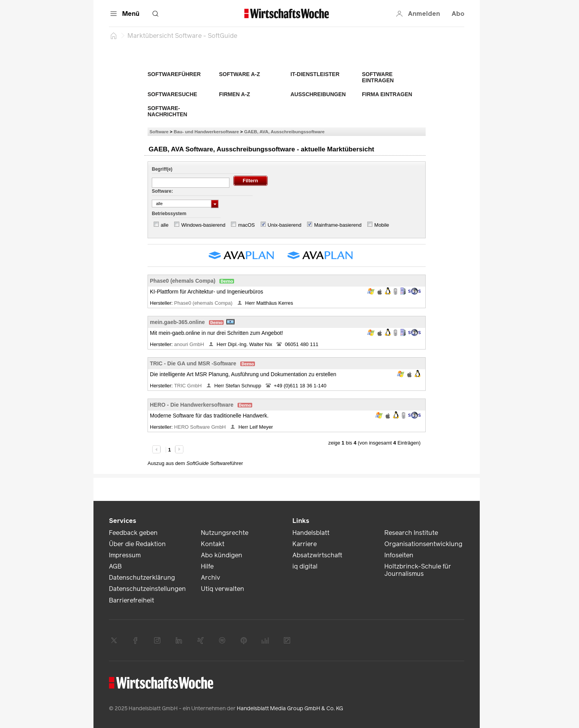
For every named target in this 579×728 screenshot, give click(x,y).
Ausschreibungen (318, 94)
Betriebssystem (169, 214)
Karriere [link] (305, 544)
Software (159, 132)
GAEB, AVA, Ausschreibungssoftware (284, 132)
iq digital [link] (305, 566)
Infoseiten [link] (399, 555)
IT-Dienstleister (315, 74)
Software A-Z (239, 74)
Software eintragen (378, 77)
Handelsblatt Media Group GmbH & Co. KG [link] (290, 708)
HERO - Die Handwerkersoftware (192, 405)
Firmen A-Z (234, 94)
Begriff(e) (162, 169)
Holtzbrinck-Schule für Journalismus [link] (418, 570)
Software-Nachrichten (167, 111)
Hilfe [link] (207, 566)
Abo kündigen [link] (222, 555)
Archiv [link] (211, 578)
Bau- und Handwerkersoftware (206, 132)
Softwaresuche (172, 94)
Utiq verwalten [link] (222, 589)
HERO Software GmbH (201, 427)
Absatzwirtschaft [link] (317, 555)
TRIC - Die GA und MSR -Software (193, 363)
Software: (162, 191)
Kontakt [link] (213, 544)
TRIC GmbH (189, 386)
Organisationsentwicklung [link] (423, 544)
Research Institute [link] (411, 533)
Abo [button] (458, 14)
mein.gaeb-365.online (177, 322)
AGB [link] (115, 566)
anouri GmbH (190, 344)
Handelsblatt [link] (311, 533)
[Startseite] (114, 36)
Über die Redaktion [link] (137, 544)
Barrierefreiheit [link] (132, 600)
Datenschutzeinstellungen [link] (147, 589)
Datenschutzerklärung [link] (142, 578)
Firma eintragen (387, 94)
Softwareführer (174, 74)
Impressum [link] (125, 555)
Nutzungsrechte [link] (225, 533)
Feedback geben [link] (133, 533)
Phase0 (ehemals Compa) (183, 281)
